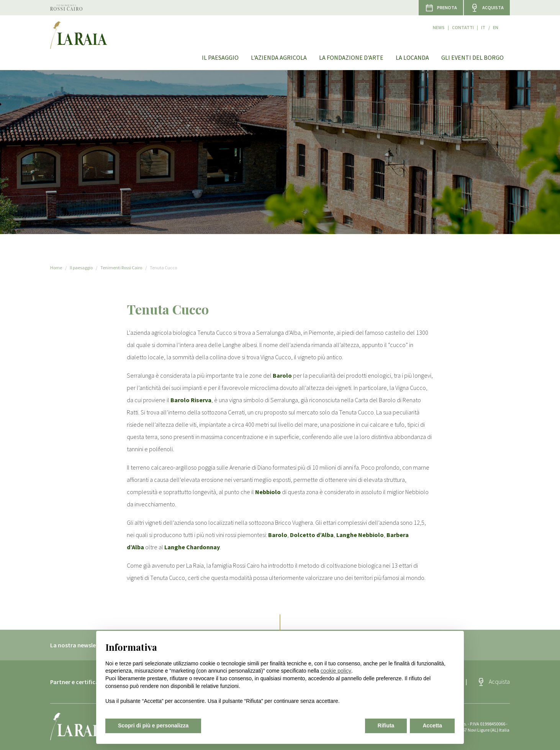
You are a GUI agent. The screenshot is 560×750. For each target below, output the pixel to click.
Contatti (474, 24)
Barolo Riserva (191, 400)
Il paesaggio (220, 46)
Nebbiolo (268, 492)
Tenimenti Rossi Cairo (121, 268)
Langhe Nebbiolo (360, 535)
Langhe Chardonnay (192, 547)
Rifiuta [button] (386, 725)
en (507, 24)
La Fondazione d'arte (351, 46)
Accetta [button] (432, 725)
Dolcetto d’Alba (312, 535)
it (495, 24)
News (450, 24)
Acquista (499, 681)
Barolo (282, 375)
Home (56, 268)
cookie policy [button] (336, 671)
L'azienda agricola (279, 46)
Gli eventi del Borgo (472, 46)
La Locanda (412, 46)
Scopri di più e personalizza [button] (153, 725)
